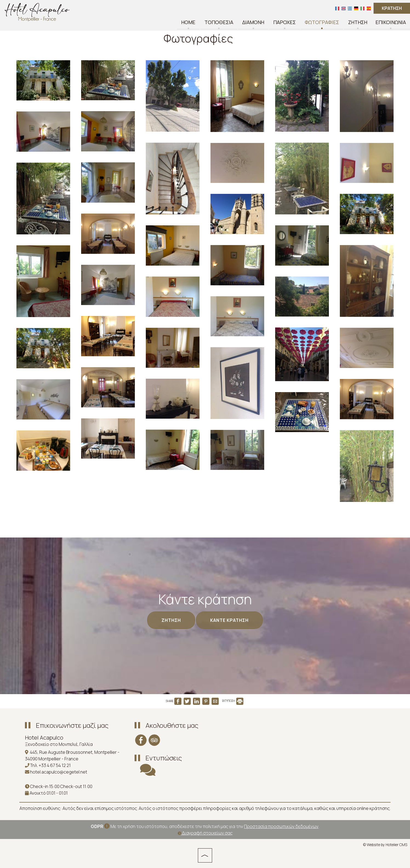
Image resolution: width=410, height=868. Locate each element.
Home (188, 22)
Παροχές (284, 22)
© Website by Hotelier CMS (385, 845)
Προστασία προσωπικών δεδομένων (281, 826)
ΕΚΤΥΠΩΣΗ (233, 701)
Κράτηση (392, 8)
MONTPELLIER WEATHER (252, 740)
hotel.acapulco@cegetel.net (59, 772)
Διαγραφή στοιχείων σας (205, 833)
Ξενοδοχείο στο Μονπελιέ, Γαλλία (59, 744)
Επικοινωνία (391, 22)
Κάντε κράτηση (229, 620)
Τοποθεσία (219, 22)
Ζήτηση (358, 22)
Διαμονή (253, 22)
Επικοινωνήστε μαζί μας (72, 725)
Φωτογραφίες (322, 22)
